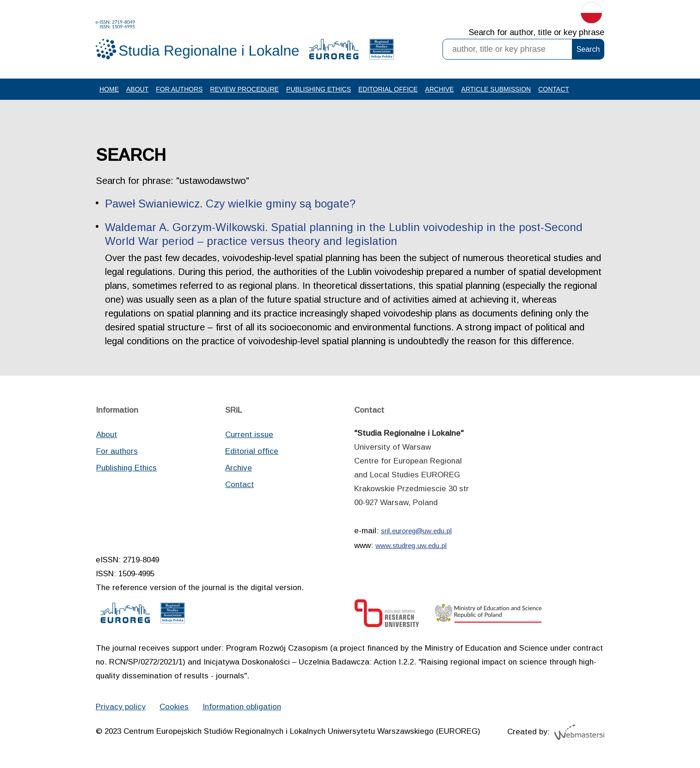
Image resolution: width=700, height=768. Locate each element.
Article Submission (496, 89)
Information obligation (242, 707)
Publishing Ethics (319, 89)
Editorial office (388, 89)
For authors (179, 89)
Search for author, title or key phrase (537, 32)
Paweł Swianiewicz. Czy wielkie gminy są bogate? (230, 204)
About (137, 89)
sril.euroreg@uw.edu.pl (416, 531)
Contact (554, 89)
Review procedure (244, 89)
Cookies (174, 707)
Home (109, 89)
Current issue (249, 435)
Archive (439, 89)
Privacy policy (121, 707)
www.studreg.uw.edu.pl (411, 546)
